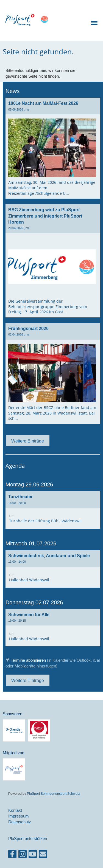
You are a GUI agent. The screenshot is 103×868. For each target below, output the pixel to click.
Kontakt (15, 810)
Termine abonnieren (28, 660)
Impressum (19, 816)
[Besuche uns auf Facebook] (12, 855)
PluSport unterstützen (28, 839)
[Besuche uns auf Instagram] (23, 855)
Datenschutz (20, 822)
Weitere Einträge (28, 441)
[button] (53, 510)
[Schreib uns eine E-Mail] (43, 855)
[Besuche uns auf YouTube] (33, 855)
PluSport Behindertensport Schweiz (53, 794)
